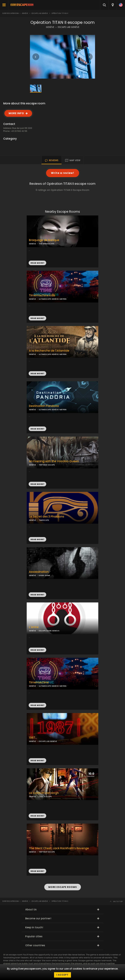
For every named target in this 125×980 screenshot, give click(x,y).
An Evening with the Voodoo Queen (54, 461)
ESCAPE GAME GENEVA (49, 631)
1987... (33, 738)
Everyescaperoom (11, 13)
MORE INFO (16, 113)
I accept (62, 975)
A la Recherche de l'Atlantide (49, 351)
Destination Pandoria (44, 406)
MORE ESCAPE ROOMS (63, 887)
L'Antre (34, 627)
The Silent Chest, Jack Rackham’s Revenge (59, 848)
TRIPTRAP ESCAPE (47, 465)
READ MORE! (37, 318)
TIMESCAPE (44, 520)
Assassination (39, 572)
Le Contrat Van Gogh (44, 793)
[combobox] (113, 5)
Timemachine (39, 682)
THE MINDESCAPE (47, 244)
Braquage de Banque (44, 240)
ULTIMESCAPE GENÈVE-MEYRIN (53, 299)
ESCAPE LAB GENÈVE (69, 27)
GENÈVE (50, 27)
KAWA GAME (44, 575)
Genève (25, 13)
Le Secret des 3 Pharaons (47, 517)
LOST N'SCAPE (45, 797)
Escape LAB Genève (40, 13)
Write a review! (63, 173)
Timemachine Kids (42, 295)
